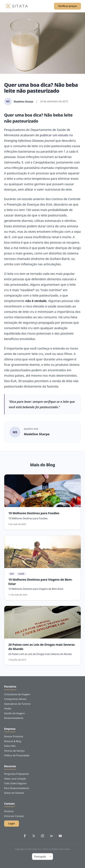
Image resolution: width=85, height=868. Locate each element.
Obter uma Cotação (15, 779)
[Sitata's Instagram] (42, 836)
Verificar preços (67, 6)
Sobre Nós (10, 746)
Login (12, 823)
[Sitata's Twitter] (34, 836)
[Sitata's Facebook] (25, 836)
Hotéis (8, 708)
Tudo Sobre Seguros (15, 783)
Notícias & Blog (13, 741)
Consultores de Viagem (17, 694)
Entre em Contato (14, 816)
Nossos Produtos (14, 736)
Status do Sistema (14, 793)
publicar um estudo (54, 135)
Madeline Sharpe (37, 434)
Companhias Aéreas (15, 699)
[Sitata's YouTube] (60, 836)
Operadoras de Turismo (17, 704)
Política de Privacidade (17, 755)
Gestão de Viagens (14, 713)
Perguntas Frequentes (16, 774)
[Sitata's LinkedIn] (51, 836)
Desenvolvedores (14, 718)
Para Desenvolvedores (17, 788)
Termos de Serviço (14, 751)
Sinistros (9, 811)
